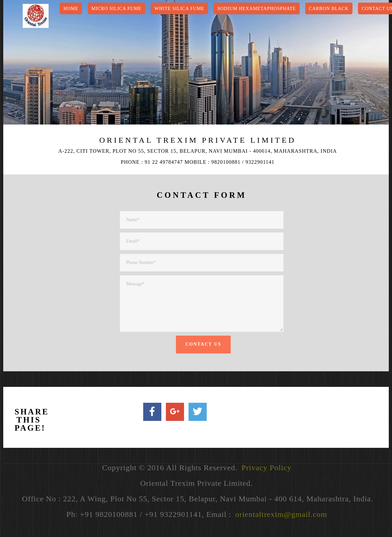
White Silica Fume (179, 8)
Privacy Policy (266, 468)
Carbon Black (329, 8)
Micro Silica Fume (116, 8)
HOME (71, 8)
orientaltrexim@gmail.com (281, 514)
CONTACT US (203, 344)
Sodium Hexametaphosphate (257, 8)
